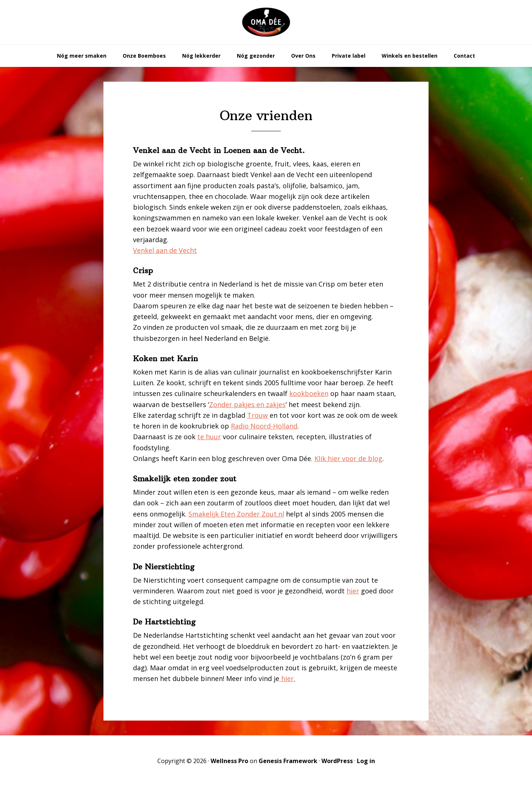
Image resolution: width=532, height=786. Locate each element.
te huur (209, 437)
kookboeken (309, 393)
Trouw (258, 415)
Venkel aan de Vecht (165, 250)
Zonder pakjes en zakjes (247, 404)
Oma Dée (266, 22)
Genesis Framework (288, 761)
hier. (287, 678)
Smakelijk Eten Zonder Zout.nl (236, 514)
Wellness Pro (229, 761)
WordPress (337, 761)
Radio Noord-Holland (264, 426)
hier (353, 591)
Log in (366, 761)
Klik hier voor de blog (348, 458)
